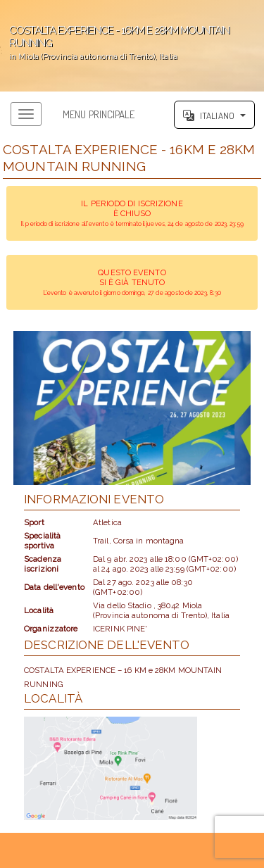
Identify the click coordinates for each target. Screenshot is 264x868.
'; (132, 46)
